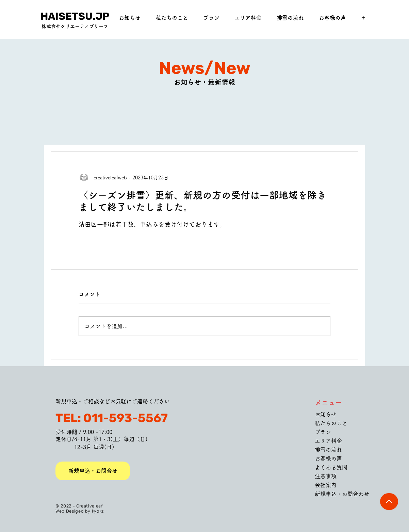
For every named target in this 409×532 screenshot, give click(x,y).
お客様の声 (328, 458)
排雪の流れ (328, 450)
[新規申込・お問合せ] (93, 471)
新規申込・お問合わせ (342, 494)
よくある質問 (331, 467)
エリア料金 (328, 441)
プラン (323, 432)
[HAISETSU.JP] (75, 16)
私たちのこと (331, 423)
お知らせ (326, 414)
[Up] (389, 502)
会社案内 (326, 485)
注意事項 (326, 476)
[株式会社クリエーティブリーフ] (75, 27)
